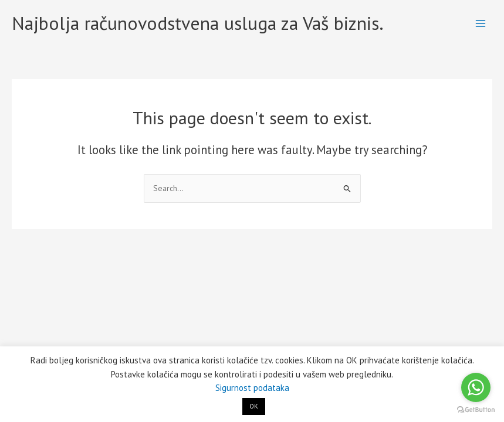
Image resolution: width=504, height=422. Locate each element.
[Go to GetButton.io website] (476, 410)
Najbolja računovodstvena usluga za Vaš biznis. (198, 23)
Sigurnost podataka (252, 388)
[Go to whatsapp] (476, 387)
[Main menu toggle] (481, 24)
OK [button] (254, 406)
